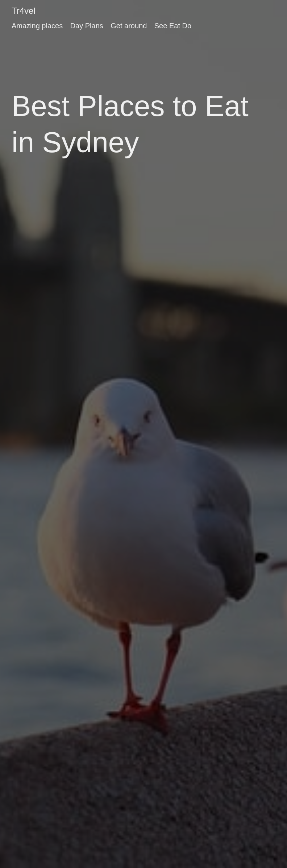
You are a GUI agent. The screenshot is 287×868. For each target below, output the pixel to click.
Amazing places (37, 26)
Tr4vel (24, 11)
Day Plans (87, 26)
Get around (129, 26)
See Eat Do (173, 26)
